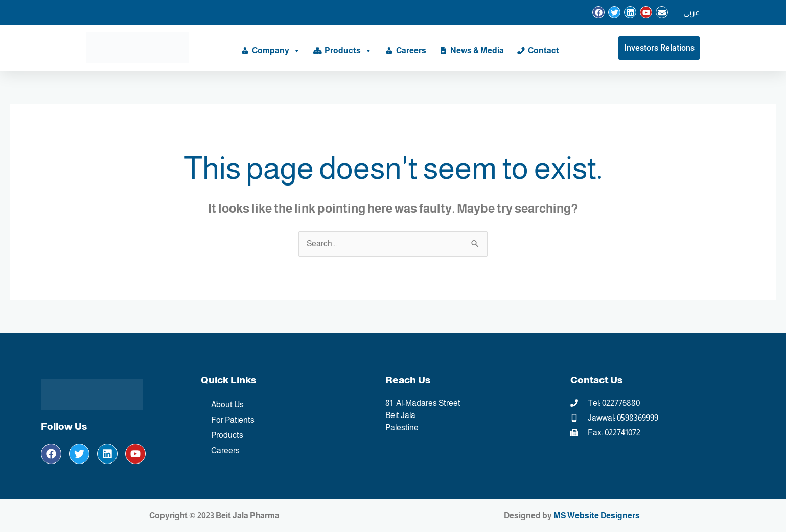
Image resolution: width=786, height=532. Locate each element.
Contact (544, 50)
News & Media (477, 50)
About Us (227, 404)
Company (276, 51)
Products (348, 51)
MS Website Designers (597, 515)
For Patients (233, 420)
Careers (411, 50)
